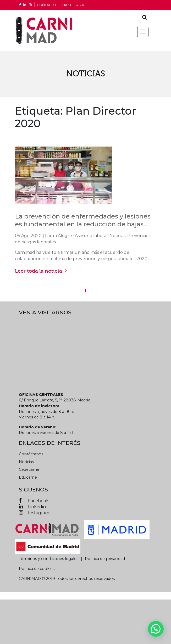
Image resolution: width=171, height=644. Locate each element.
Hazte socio (74, 5)
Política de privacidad (105, 559)
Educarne (28, 477)
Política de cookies (37, 569)
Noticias (26, 462)
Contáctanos (31, 454)
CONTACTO (46, 5)
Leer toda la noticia (41, 271)
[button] (156, 629)
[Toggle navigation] (143, 32)
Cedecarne (29, 469)
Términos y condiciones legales (49, 559)
